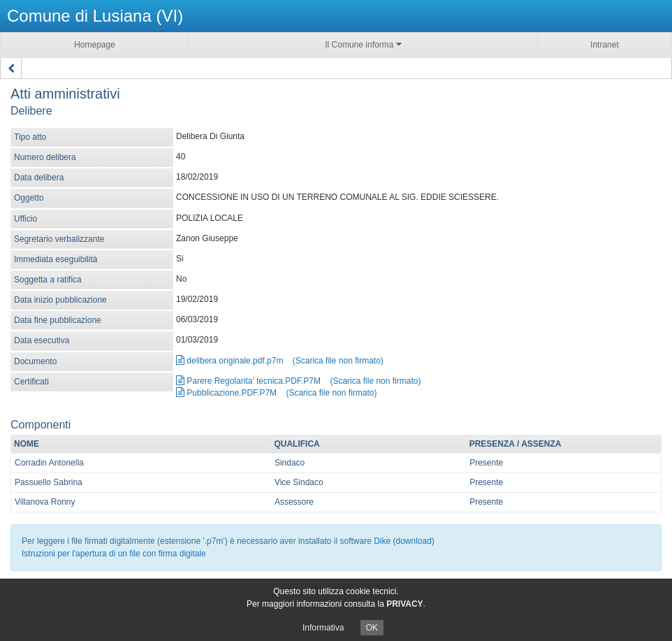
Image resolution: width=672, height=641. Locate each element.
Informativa (323, 628)
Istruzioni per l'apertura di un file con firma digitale (114, 554)
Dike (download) (404, 541)
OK (372, 628)
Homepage (95, 45)
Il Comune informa (363, 44)
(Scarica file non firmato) (338, 361)
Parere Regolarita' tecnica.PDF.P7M (248, 381)
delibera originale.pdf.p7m (229, 361)
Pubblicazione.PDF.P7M (226, 393)
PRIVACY (404, 604)
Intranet (605, 45)
